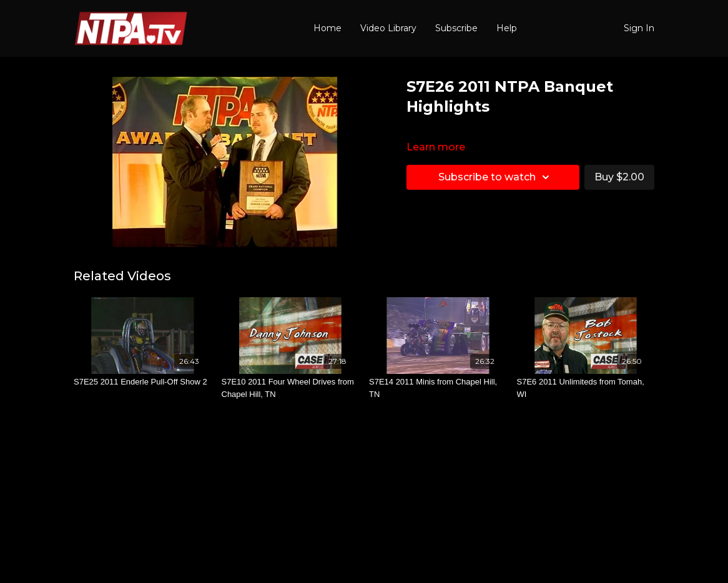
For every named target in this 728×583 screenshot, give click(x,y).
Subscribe (456, 28)
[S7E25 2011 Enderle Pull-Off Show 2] (143, 382)
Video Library (388, 28)
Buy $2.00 (619, 177)
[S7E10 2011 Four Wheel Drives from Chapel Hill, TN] (291, 388)
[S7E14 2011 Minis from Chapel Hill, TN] (438, 388)
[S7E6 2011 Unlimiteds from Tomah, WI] (586, 388)
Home (327, 28)
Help (507, 28)
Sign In (639, 28)
